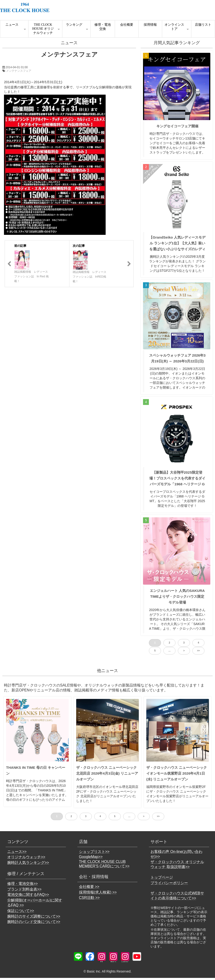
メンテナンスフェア (19, 71)
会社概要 (127, 25)
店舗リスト (203, 25)
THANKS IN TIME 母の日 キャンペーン (36, 770)
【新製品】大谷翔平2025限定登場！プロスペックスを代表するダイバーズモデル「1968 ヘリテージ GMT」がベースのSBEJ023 (177, 481)
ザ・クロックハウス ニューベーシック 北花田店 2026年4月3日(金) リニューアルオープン (107, 773)
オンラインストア (174, 27)
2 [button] (169, 643)
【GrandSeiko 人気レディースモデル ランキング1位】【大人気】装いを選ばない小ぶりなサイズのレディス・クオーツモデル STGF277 (177, 246)
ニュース (12, 25)
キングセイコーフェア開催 (177, 126)
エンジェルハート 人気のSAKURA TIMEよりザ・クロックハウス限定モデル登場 (177, 596)
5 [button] (155, 651)
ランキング (74, 25)
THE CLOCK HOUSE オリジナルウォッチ (43, 29)
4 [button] (198, 643)
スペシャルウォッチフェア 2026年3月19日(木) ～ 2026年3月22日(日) (177, 358)
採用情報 (150, 25)
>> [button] (198, 651)
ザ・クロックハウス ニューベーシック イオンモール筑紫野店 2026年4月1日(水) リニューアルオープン (177, 773)
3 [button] (184, 643)
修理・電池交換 (103, 27)
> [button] (184, 651)
